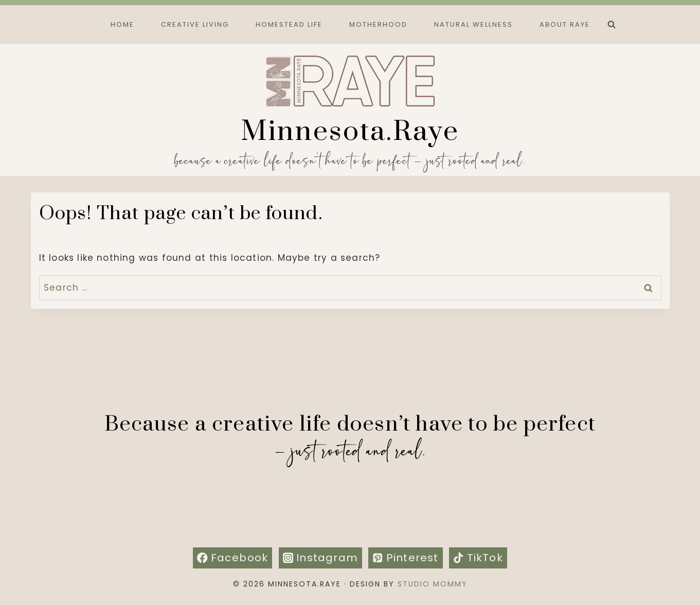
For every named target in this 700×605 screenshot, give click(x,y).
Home (122, 24)
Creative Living (195, 24)
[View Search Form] (612, 25)
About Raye (565, 24)
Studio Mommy (433, 584)
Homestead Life (289, 24)
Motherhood (378, 24)
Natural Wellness (473, 24)
